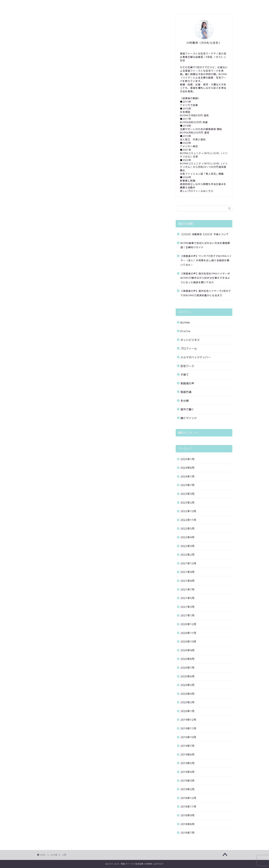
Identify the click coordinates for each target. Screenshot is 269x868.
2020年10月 (188, 642)
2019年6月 (188, 755)
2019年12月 (188, 720)
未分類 (185, 401)
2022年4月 (188, 537)
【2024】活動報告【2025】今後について (205, 234)
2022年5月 (188, 529)
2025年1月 (188, 459)
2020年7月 (188, 668)
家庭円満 (186, 392)
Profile (61, 5)
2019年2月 (188, 789)
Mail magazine (83, 5)
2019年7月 (188, 746)
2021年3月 (188, 607)
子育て (185, 375)
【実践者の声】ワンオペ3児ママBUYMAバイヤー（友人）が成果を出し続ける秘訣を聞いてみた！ (206, 260)
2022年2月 (188, 555)
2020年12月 (188, 624)
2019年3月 (188, 781)
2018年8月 (188, 824)
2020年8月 (188, 659)
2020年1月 (188, 711)
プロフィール (189, 349)
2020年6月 (188, 676)
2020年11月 (188, 633)
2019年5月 (188, 763)
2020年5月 (188, 685)
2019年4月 (188, 772)
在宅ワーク (187, 366)
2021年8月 (188, 581)
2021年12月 (188, 563)
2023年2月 (188, 503)
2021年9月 (188, 572)
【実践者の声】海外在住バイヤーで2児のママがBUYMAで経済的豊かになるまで (206, 293)
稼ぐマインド (189, 418)
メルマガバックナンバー (196, 357)
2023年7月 (188, 485)
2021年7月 (188, 590)
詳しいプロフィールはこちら (197, 191)
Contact (139, 5)
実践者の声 (187, 383)
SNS (123, 5)
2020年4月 (188, 694)
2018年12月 (188, 798)
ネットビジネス (190, 340)
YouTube (107, 5)
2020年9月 (188, 650)
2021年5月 (188, 598)
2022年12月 (188, 511)
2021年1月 (188, 615)
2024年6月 (188, 468)
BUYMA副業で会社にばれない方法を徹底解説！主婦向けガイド (205, 245)
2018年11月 (188, 807)
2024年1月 (188, 477)
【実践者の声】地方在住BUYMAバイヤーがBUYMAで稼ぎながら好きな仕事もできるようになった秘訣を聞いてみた (205, 278)
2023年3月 (188, 494)
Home (45, 5)
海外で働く (187, 409)
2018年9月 (188, 815)
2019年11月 (188, 728)
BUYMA (185, 323)
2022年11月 (188, 520)
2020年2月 (188, 702)
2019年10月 (188, 737)
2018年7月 (188, 833)
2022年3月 (188, 546)
